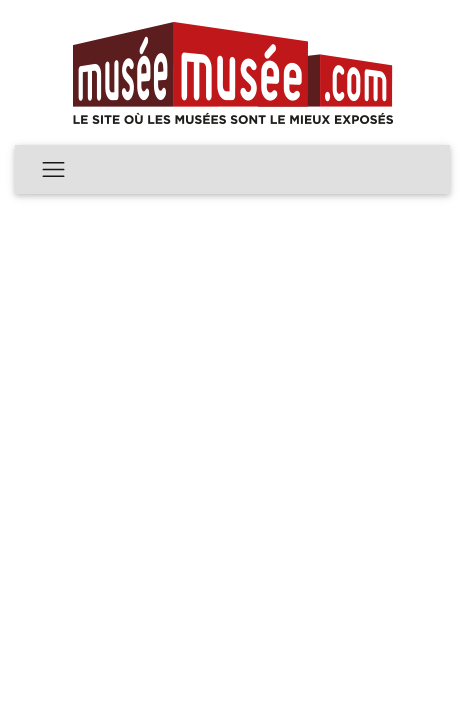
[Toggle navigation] (53, 169)
